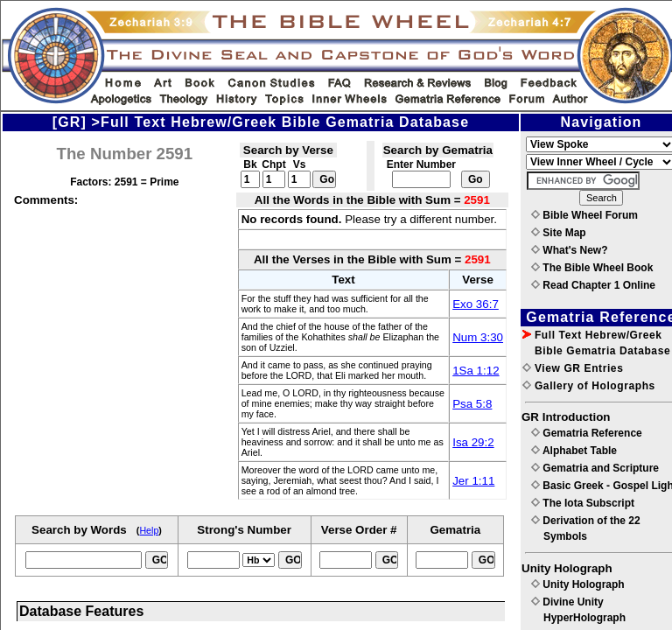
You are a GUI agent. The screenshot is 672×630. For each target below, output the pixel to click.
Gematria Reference (587, 433)
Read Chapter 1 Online (593, 285)
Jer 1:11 (473, 481)
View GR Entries (573, 368)
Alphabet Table (574, 451)
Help (149, 530)
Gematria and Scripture (595, 468)
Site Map (559, 233)
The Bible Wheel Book (592, 268)
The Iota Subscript (583, 503)
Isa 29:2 (473, 442)
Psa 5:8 (472, 404)
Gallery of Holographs (589, 386)
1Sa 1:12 (476, 371)
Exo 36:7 (476, 304)
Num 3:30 (478, 337)
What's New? (570, 250)
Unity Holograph (578, 584)
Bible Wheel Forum (584, 215)
